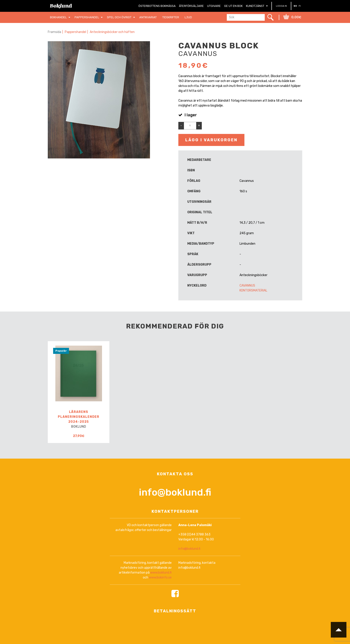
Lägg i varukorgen (211, 140)
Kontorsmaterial (253, 290)
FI (300, 6)
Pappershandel (75, 32)
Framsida (54, 32)
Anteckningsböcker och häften (112, 32)
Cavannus (247, 286)
